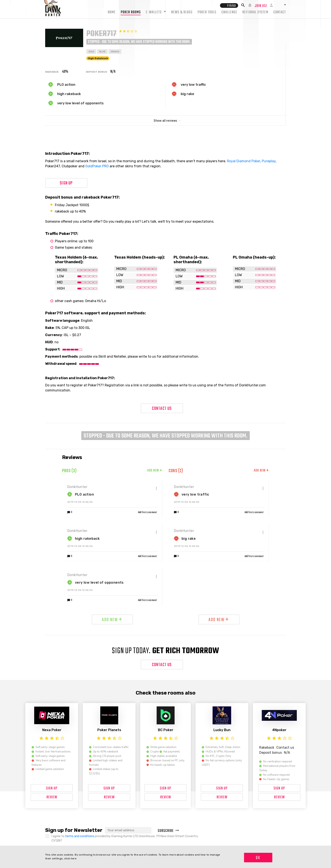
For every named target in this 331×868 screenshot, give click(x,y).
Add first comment (147, 512)
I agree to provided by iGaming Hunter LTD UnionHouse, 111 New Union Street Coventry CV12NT (125, 838)
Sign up (66, 183)
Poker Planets (109, 730)
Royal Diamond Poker (244, 161)
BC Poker (166, 730)
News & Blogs (182, 12)
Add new (155, 471)
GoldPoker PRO (97, 166)
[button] (281, 5)
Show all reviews (165, 121)
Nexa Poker (52, 730)
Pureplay (269, 161)
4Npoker (279, 730)
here (74, 858)
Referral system (255, 12)
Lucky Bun (222, 730)
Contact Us (162, 409)
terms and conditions (80, 836)
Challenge (229, 12)
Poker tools (207, 12)
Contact (280, 12)
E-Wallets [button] (154, 12)
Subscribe (168, 831)
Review (52, 797)
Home (112, 12)
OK (258, 858)
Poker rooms (131, 12)
